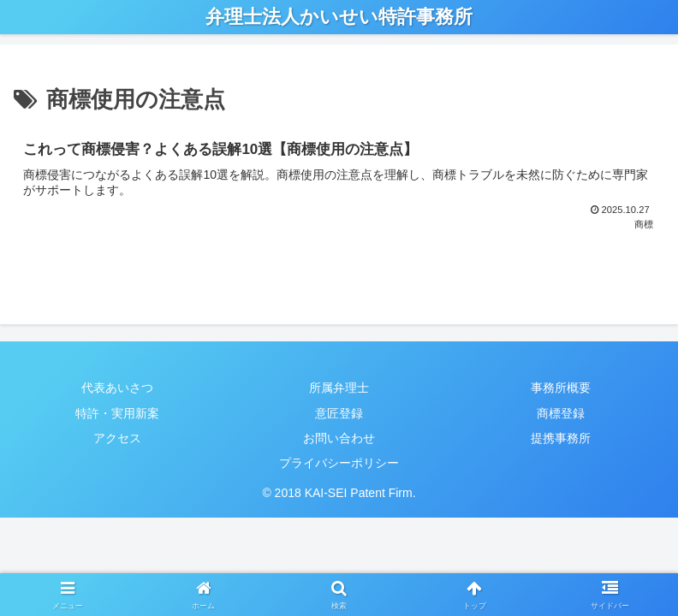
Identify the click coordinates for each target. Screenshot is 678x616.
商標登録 (561, 413)
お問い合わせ (339, 438)
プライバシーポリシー (339, 463)
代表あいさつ (117, 388)
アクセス (117, 438)
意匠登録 (339, 413)
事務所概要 (561, 388)
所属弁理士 (339, 388)
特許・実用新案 (117, 413)
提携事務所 (561, 438)
